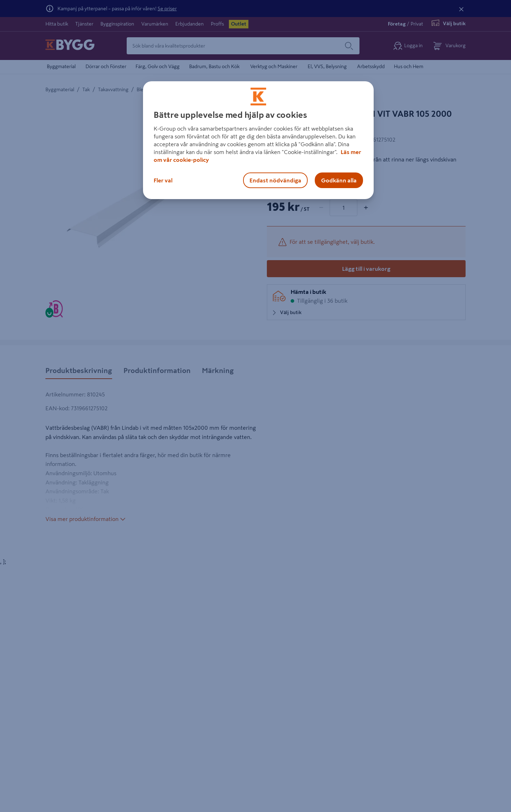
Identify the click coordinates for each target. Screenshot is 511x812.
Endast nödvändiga (275, 180)
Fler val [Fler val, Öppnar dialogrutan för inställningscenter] (163, 180)
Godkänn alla (339, 180)
